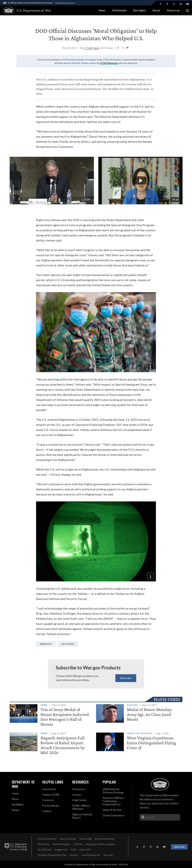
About (156, 10)
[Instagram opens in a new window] (174, 4)
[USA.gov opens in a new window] (74, 855)
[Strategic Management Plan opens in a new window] (52, 855)
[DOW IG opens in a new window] (78, 844)
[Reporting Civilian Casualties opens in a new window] (100, 844)
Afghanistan (46, 644)
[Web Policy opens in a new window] (44, 844)
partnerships (68, 644)
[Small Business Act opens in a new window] (91, 855)
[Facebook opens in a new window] (167, 4)
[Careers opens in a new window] (85, 795)
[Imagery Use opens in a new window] (61, 850)
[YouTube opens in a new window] (187, 4)
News (102, 10)
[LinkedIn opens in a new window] (181, 4)
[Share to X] (123, 48)
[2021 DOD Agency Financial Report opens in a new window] (85, 816)
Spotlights (139, 10)
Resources (173, 10)
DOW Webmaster (109, 63)
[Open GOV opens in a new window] (85, 850)
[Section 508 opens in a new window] (85, 839)
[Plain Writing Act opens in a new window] (61, 844)
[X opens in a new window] (160, 4)
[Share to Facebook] (118, 48)
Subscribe (126, 678)
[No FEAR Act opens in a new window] (45, 850)
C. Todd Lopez (92, 48)
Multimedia (119, 10)
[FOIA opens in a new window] (73, 850)
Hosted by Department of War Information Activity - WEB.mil (96, 864)
